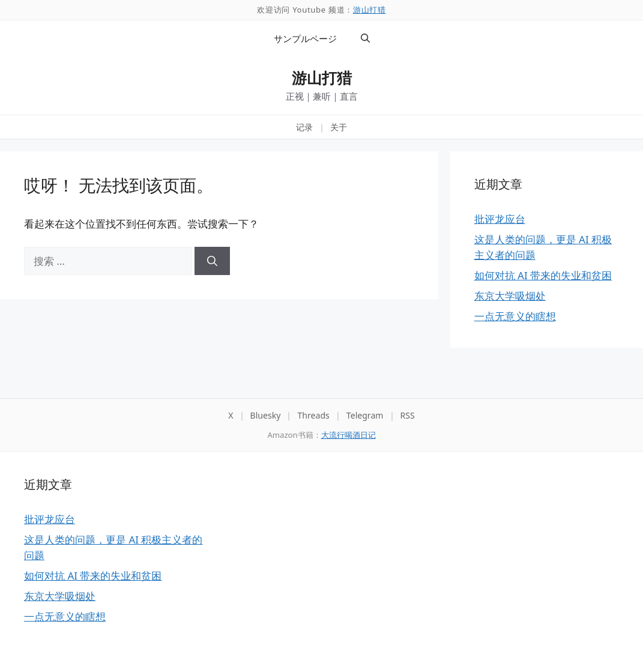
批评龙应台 (500, 219)
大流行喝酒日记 (349, 435)
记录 (304, 127)
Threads (313, 415)
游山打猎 (370, 10)
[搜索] (212, 261)
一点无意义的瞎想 (515, 316)
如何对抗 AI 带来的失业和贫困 (543, 275)
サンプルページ (305, 38)
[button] (365, 38)
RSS (408, 415)
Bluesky (266, 415)
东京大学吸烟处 (510, 296)
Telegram (365, 415)
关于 (339, 127)
